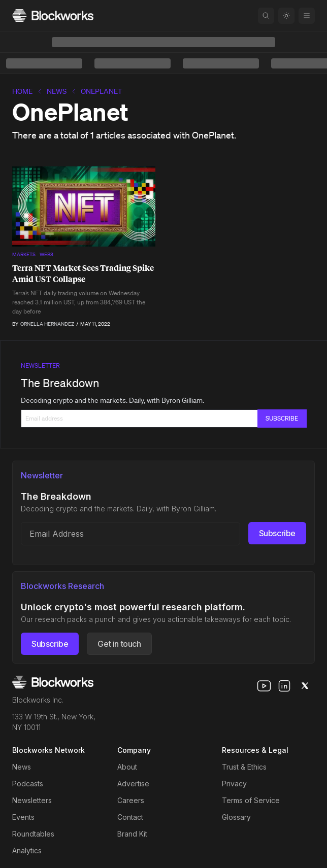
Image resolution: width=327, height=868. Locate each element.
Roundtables (33, 834)
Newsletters (32, 800)
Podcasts (28, 784)
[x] (305, 686)
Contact (130, 817)
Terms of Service (251, 800)
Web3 (46, 254)
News (57, 91)
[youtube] (264, 686)
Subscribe (277, 533)
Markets (24, 254)
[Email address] (130, 534)
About (127, 767)
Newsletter (40, 366)
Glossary (236, 817)
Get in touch (119, 644)
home (22, 91)
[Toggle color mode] (286, 16)
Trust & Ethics (244, 767)
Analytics (27, 850)
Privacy (234, 784)
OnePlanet (102, 91)
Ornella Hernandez (47, 324)
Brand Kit (132, 834)
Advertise (133, 784)
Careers (131, 800)
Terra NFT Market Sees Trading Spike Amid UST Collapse (83, 273)
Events (23, 817)
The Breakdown (60, 383)
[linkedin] (284, 686)
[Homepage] (53, 15)
